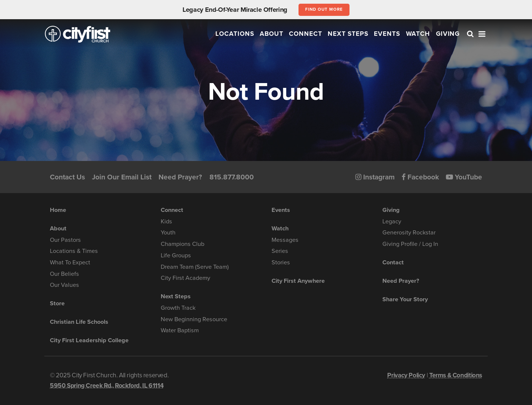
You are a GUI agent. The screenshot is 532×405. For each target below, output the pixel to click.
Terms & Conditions (456, 375)
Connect (306, 34)
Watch (418, 34)
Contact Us (67, 177)
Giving (448, 34)
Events (387, 34)
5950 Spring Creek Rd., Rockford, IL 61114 (107, 386)
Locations (235, 34)
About (272, 34)
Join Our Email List (122, 177)
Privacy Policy (406, 375)
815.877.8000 (232, 177)
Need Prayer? (180, 177)
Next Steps (348, 34)
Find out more (324, 9)
